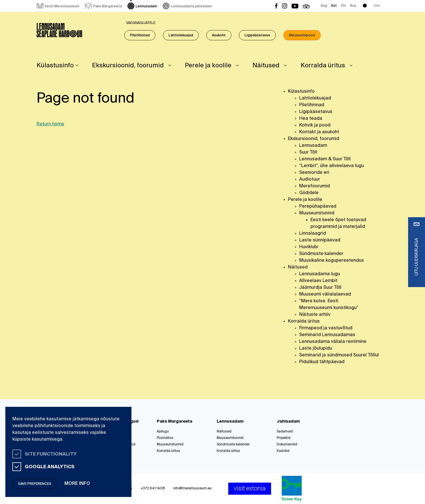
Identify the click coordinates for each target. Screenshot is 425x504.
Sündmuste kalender (321, 254)
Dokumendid (287, 445)
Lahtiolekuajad (181, 35)
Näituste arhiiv (315, 315)
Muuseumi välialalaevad (325, 294)
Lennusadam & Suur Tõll (325, 159)
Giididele (309, 193)
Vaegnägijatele (141, 23)
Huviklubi (309, 247)
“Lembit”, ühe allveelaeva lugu (332, 166)
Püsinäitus (165, 438)
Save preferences (35, 484)
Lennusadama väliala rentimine (333, 342)
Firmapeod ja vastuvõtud (326, 328)
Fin (344, 6)
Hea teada (311, 119)
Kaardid (283, 451)
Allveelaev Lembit (318, 281)
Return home (50, 124)
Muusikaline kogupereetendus (332, 261)
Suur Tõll (308, 152)
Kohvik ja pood (315, 125)
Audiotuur (310, 179)
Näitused (266, 66)
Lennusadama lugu (320, 274)
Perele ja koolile (208, 66)
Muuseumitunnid (317, 213)
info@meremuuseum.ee (192, 489)
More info (77, 484)
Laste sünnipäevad (320, 240)
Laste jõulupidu (316, 348)
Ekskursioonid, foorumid (128, 66)
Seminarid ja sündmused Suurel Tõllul (339, 355)
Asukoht (219, 35)
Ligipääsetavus (257, 35)
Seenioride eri (314, 173)
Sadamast (285, 432)
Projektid (284, 438)
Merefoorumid (315, 186)
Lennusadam (313, 146)
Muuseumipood (302, 35)
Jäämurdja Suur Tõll (320, 288)
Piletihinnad (140, 35)
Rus (353, 6)
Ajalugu (163, 432)
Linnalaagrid (313, 234)
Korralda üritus (323, 66)
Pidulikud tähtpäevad (322, 362)
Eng (324, 6)
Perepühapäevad (318, 207)
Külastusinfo (55, 66)
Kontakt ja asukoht (319, 132)
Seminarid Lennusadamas (327, 335)
